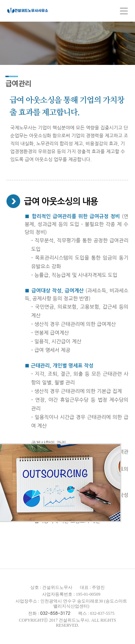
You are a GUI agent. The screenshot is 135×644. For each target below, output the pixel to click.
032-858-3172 (55, 613)
